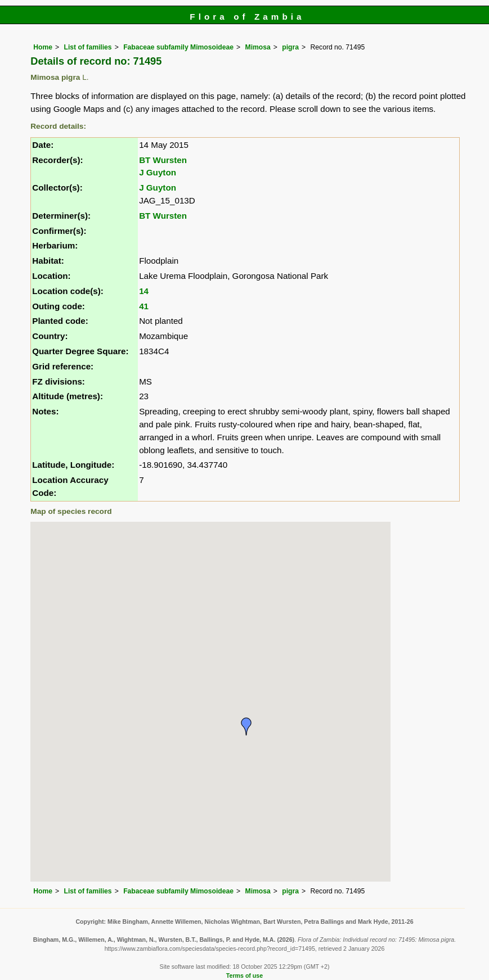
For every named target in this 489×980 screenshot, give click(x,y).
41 (144, 306)
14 (144, 291)
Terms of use (244, 976)
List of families (88, 47)
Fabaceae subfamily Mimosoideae (178, 47)
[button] (246, 726)
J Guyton (158, 172)
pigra (290, 47)
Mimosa (258, 47)
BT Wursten (163, 160)
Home (43, 47)
